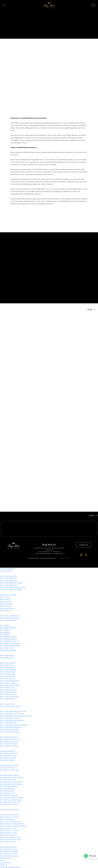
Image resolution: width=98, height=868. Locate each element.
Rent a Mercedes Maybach (9, 787)
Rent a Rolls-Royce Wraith (9, 854)
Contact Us (84, 545)
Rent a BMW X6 (5, 632)
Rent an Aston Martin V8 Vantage (11, 590)
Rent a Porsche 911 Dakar (9, 833)
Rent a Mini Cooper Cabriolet (9, 775)
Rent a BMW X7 (5, 635)
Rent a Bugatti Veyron (7, 656)
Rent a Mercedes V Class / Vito (10, 802)
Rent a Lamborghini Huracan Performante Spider (16, 716)
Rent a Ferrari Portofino (8, 663)
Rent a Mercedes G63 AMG (9, 796)
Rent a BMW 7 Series (7, 648)
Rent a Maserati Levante (8, 758)
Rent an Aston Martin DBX (8, 585)
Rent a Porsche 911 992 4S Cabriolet (12, 824)
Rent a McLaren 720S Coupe (9, 770)
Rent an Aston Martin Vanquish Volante (13, 588)
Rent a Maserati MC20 (7, 751)
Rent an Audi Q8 (5, 602)
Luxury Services (5, 863)
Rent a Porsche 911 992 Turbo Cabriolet (13, 826)
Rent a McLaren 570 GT (8, 768)
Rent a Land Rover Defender (9, 746)
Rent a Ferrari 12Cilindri (7, 683)
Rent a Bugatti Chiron (7, 658)
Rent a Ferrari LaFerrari (7, 699)
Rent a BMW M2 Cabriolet (8, 637)
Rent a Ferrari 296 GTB (7, 677)
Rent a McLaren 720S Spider (9, 766)
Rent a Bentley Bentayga (8, 620)
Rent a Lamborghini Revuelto (9, 730)
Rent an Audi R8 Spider (7, 608)
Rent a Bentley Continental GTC (10, 618)
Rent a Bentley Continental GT (10, 616)
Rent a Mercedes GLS (7, 793)
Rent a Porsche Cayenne (8, 835)
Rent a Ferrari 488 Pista (8, 690)
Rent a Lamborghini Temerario (10, 732)
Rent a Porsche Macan (7, 819)
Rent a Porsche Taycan (8, 842)
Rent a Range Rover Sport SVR (10, 739)
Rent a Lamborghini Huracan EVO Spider (13, 712)
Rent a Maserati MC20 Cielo (9, 754)
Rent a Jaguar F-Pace (7, 704)
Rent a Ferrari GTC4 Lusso (9, 695)
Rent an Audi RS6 (6, 606)
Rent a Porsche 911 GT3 (8, 828)
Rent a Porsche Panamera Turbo (11, 822)
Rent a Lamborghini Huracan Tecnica (12, 714)
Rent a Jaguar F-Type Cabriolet (10, 707)
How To (3, 861)
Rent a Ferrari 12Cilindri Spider (10, 686)
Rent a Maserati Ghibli (7, 760)
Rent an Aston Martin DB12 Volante (11, 583)
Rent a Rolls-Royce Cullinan (9, 852)
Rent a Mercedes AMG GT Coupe (11, 800)
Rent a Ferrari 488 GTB (7, 668)
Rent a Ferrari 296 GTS (7, 679)
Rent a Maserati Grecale (8, 756)
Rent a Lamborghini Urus (8, 723)
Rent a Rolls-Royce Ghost (8, 847)
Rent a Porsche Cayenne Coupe (10, 840)
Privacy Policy (65, 558)
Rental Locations (6, 858)
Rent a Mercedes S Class (8, 780)
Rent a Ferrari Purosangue (9, 692)
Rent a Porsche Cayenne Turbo (10, 837)
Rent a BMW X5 (5, 630)
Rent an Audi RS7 (6, 611)
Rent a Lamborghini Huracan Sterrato (12, 721)
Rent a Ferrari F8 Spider (8, 672)
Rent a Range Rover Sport (9, 737)
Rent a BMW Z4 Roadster (8, 628)
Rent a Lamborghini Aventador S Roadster (14, 725)
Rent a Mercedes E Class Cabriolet (11, 778)
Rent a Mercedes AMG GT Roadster (12, 798)
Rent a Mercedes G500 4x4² (9, 804)
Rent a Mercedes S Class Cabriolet (11, 782)
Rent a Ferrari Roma (7, 665)
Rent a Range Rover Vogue (9, 742)
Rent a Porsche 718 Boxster (9, 815)
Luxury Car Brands (6, 571)
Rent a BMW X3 (5, 626)
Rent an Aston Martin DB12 (9, 581)
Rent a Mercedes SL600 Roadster (11, 784)
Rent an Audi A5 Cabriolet (8, 595)
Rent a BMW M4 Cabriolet (8, 639)
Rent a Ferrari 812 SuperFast (9, 681)
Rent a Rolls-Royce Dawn (8, 849)
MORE (90, 309)
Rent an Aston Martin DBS (8, 579)
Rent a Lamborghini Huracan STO (11, 718)
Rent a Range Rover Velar (8, 744)
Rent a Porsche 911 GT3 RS (9, 831)
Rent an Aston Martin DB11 (9, 576)
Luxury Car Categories (7, 569)
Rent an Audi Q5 (5, 597)
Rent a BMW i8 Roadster (8, 650)
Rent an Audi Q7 (5, 599)
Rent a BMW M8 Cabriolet (8, 641)
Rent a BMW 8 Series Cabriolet (10, 646)
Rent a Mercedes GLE (7, 791)
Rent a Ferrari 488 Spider (8, 670)
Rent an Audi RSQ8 (6, 604)
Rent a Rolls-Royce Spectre (9, 856)
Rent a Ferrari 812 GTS (7, 688)
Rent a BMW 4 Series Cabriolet (10, 644)
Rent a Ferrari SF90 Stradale (9, 697)
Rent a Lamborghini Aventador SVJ (11, 727)
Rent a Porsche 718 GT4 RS (9, 817)
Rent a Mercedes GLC (7, 789)
